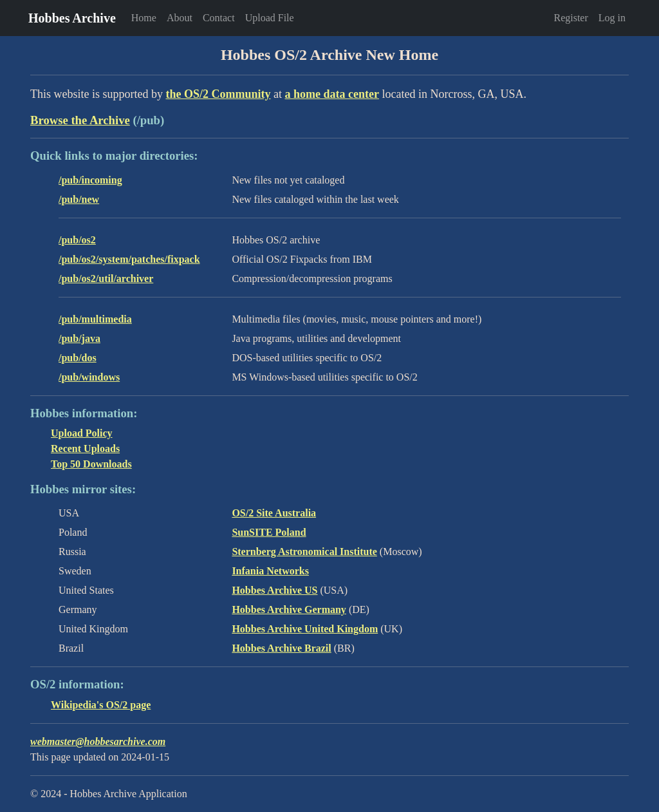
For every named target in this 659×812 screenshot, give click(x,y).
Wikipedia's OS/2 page (101, 705)
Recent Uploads (85, 448)
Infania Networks (270, 571)
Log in (612, 18)
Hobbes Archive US (274, 590)
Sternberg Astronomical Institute (304, 552)
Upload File (270, 18)
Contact (219, 18)
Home (144, 18)
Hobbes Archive (72, 18)
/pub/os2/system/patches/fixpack (129, 259)
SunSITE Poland (269, 532)
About (180, 18)
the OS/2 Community (218, 94)
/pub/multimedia (95, 319)
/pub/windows (89, 377)
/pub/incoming (90, 180)
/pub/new (79, 199)
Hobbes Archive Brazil (281, 648)
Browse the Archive (80, 120)
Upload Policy (82, 433)
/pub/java (79, 338)
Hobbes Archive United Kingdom (305, 629)
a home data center (332, 94)
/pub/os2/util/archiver (106, 279)
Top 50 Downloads (91, 464)
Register (571, 18)
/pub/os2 (77, 240)
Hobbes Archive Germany (289, 609)
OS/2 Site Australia (274, 513)
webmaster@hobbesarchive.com (98, 741)
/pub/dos (78, 358)
